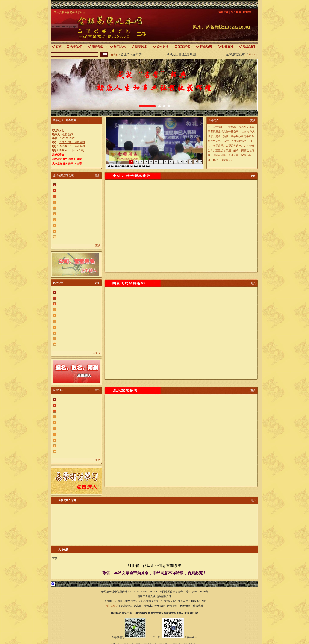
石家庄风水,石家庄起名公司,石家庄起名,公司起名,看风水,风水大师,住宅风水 (132, 500)
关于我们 (76, 47)
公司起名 (163, 47)
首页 (59, 47)
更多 (253, 120)
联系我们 (248, 12)
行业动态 (206, 47)
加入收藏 (236, 12)
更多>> (253, 55)
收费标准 (227, 47)
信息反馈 (223, 12)
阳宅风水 (120, 47)
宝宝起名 (184, 47)
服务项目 (98, 47)
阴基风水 (141, 47)
